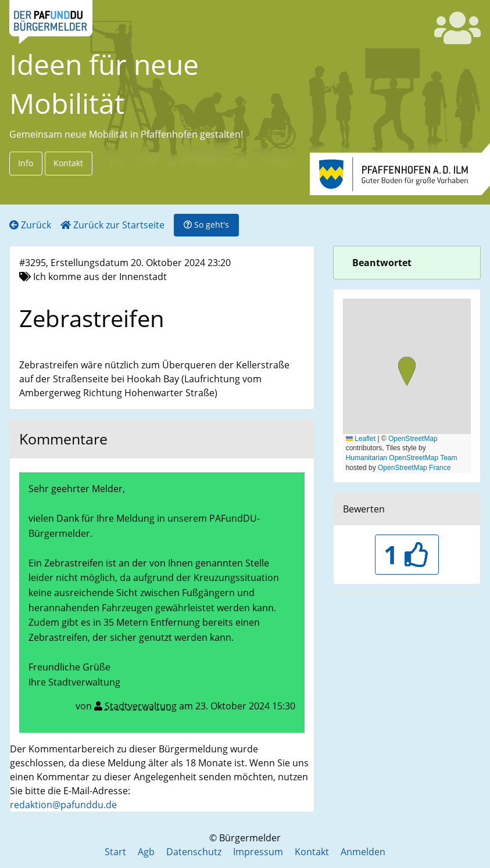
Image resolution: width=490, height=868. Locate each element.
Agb (146, 852)
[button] (407, 373)
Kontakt (68, 163)
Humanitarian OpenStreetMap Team (402, 458)
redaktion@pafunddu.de (63, 805)
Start (115, 852)
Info (26, 163)
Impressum (258, 852)
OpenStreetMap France (414, 468)
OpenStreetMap (413, 439)
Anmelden (363, 852)
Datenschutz (194, 852)
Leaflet (361, 439)
